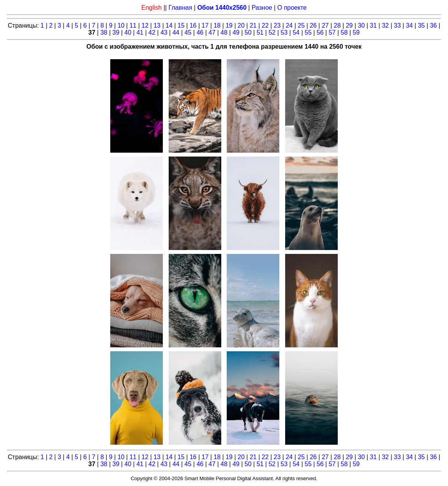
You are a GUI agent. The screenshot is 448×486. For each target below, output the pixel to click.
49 (236, 33)
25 (301, 26)
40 (128, 33)
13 (157, 26)
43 (164, 33)
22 (265, 26)
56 (320, 33)
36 (434, 26)
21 (253, 26)
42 (152, 33)
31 (373, 26)
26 (313, 26)
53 (284, 33)
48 (224, 33)
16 (193, 26)
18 (217, 26)
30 (362, 26)
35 (422, 26)
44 (176, 33)
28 (337, 26)
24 (289, 26)
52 (272, 33)
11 (133, 26)
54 (296, 33)
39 (116, 33)
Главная (180, 8)
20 (241, 26)
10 (121, 26)
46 (200, 33)
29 (349, 26)
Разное (262, 8)
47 (212, 33)
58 (344, 33)
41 (140, 33)
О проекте (292, 8)
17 (205, 26)
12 (145, 26)
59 (356, 33)
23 (277, 26)
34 (409, 26)
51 (260, 33)
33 (397, 26)
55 (308, 33)
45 (188, 33)
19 (229, 26)
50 (248, 33)
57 (332, 33)
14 (169, 26)
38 (104, 33)
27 (325, 26)
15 (181, 26)
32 (385, 26)
